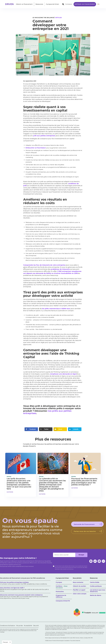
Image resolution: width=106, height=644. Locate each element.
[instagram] (103, 561)
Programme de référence (61, 596)
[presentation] (67, 561)
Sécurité (36, 626)
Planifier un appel (79, 590)
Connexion (69, 4)
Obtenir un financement (85, 4)
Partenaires (60, 592)
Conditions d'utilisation (8, 626)
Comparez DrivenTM (63, 601)
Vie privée (19, 626)
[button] (24, 4)
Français (5, 642)
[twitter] (95, 561)
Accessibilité (28, 626)
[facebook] (91, 561)
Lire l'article (10, 492)
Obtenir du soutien (79, 586)
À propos (59, 582)
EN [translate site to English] (98, 4)
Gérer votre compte (80, 594)
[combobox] (7, 642)
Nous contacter (78, 582)
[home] (10, 4)
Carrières (62, 587)
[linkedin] (99, 561)
